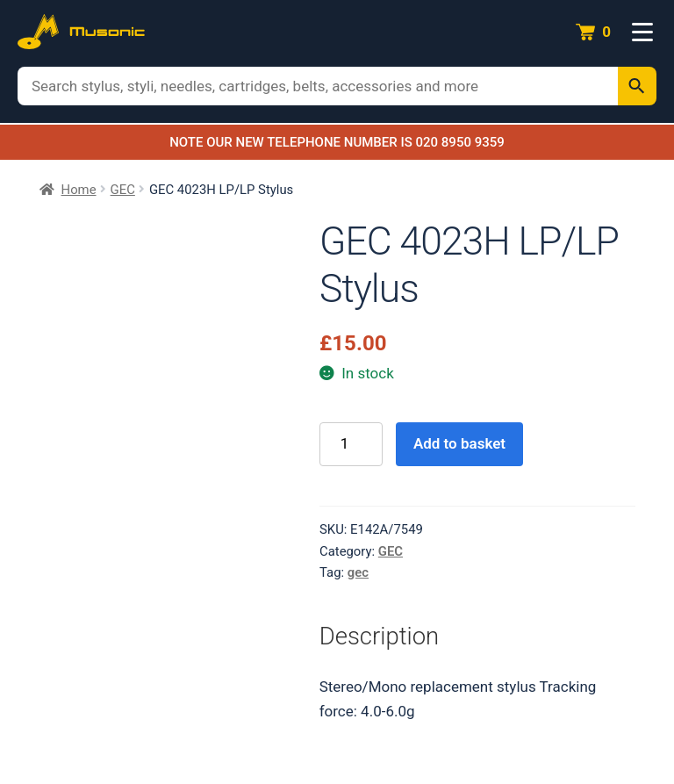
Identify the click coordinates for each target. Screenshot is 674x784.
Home (79, 190)
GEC (123, 190)
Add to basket (459, 443)
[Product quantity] (351, 445)
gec (358, 572)
